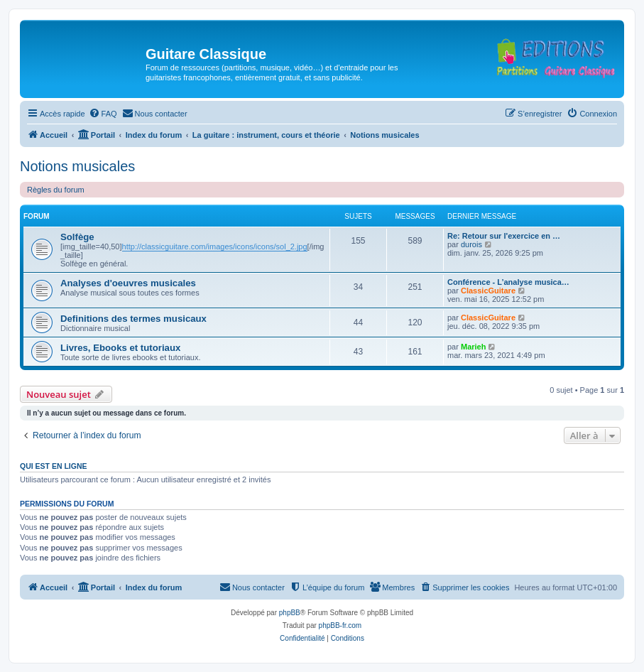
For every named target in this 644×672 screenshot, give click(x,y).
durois (471, 244)
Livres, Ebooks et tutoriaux (120, 348)
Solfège (77, 237)
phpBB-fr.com (340, 625)
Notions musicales (77, 166)
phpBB (290, 613)
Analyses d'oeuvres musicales (128, 283)
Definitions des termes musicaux (133, 319)
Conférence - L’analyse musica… (508, 282)
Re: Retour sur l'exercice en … (504, 236)
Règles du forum (56, 190)
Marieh (473, 347)
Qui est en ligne (54, 466)
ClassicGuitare (488, 291)
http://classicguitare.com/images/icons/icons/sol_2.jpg (215, 246)
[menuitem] (103, 114)
